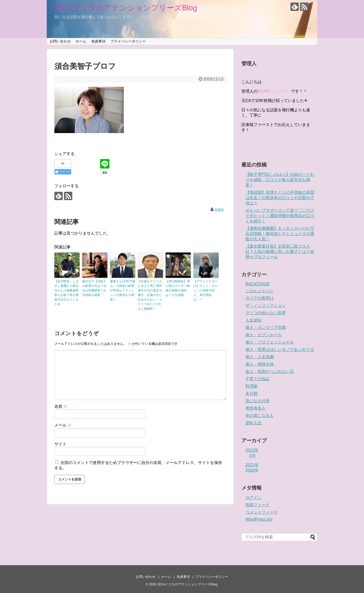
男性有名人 (256, 408)
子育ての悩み (258, 379)
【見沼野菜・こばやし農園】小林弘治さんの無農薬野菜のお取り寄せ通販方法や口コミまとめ (66, 293)
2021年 (252, 465)
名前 (61, 406)
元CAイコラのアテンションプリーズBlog (126, 8)
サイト (60, 444)
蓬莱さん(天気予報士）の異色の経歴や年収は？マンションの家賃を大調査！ (123, 290)
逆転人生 (254, 423)
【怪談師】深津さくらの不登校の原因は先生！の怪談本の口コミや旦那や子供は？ (280, 198)
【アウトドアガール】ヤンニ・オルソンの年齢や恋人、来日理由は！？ (206, 290)
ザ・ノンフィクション (266, 305)
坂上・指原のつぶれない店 (270, 372)
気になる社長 (258, 401)
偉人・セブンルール (264, 335)
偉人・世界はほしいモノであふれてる (280, 350)
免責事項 (98, 41)
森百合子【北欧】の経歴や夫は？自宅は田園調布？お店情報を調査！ (94, 288)
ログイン (254, 497)
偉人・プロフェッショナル (270, 342)
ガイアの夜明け (260, 298)
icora (219, 209)
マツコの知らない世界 (266, 313)
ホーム (81, 41)
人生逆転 (254, 320)
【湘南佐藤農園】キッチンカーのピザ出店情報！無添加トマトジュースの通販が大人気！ (280, 234)
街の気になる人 (260, 416)
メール (63, 425)
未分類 (252, 394)
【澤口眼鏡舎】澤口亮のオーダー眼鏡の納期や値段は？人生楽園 (178, 288)
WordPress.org (259, 519)
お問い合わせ (60, 41)
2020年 (252, 470)
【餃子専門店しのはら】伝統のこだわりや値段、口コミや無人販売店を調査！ (280, 180)
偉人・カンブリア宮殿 (266, 327)
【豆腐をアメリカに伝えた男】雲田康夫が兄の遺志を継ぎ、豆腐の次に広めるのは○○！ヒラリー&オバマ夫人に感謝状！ (150, 295)
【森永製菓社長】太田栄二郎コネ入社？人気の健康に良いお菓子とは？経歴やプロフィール (280, 252)
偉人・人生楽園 (260, 357)
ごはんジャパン (260, 291)
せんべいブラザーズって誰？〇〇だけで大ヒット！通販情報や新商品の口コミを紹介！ (280, 216)
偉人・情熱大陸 (260, 364)
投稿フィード (258, 505)
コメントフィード (262, 512)
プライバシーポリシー (128, 41)
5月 (253, 456)
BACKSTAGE (258, 284)
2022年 (252, 450)
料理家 (252, 386)
